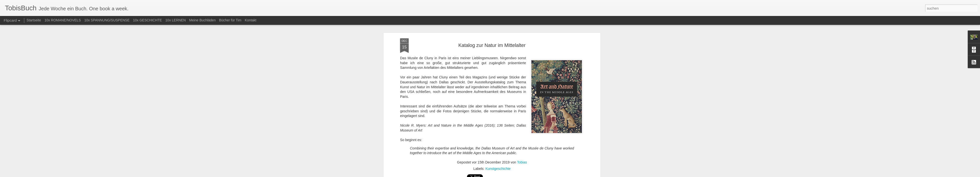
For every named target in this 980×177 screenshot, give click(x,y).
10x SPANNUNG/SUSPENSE (107, 20)
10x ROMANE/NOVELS (63, 20)
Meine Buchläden (202, 20)
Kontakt (251, 20)
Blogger (508, 174)
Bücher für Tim (230, 20)
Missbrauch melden (525, 174)
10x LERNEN (176, 20)
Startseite (34, 20)
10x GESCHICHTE (147, 20)
